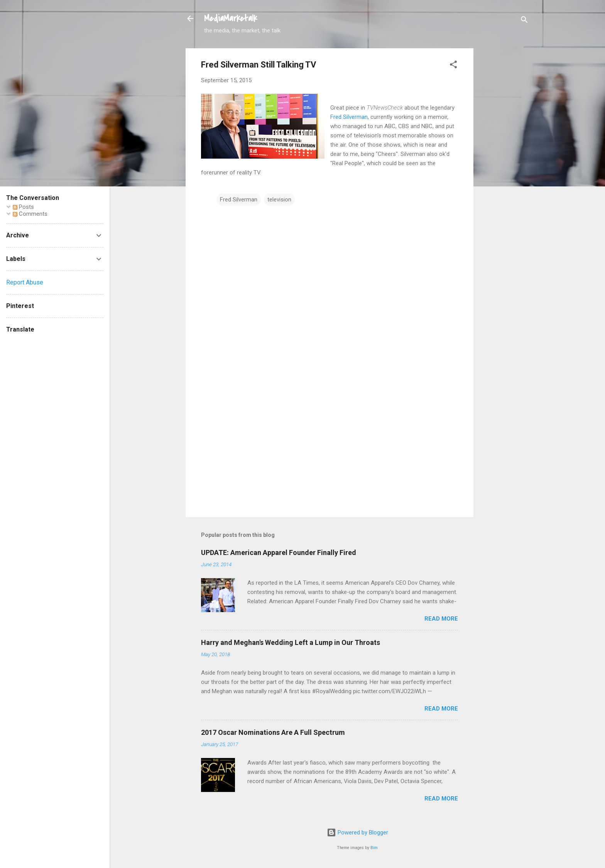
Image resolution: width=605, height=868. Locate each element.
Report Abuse (25, 282)
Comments (30, 214)
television (279, 200)
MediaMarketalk (231, 19)
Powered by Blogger (357, 832)
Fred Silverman (349, 117)
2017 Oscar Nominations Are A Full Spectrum (273, 732)
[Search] (524, 21)
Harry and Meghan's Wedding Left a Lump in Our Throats (291, 642)
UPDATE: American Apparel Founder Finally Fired (279, 552)
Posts (23, 207)
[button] (453, 66)
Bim (374, 848)
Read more (441, 619)
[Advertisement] (504, 164)
